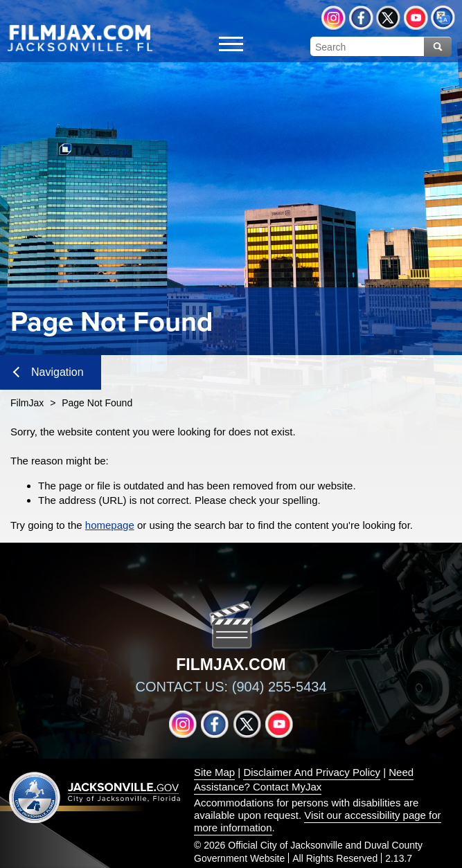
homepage (110, 525)
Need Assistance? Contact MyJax (304, 779)
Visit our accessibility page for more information (318, 821)
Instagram (334, 18)
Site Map (214, 772)
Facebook (361, 18)
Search (438, 47)
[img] (80, 37)
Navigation (48, 372)
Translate (443, 18)
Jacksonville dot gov (95, 798)
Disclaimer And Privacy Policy (312, 772)
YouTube (416, 18)
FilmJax (27, 403)
